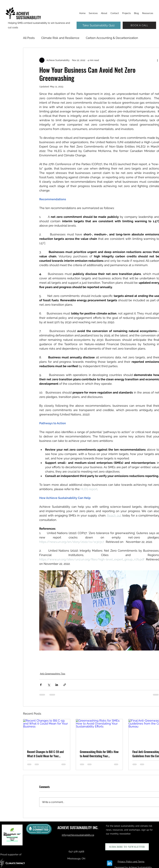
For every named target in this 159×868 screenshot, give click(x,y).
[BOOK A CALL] (139, 25)
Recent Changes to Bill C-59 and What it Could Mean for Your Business (45, 754)
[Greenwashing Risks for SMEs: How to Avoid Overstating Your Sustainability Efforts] (99, 732)
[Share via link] (65, 685)
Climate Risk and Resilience (60, 38)
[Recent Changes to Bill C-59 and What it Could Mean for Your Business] (47, 732)
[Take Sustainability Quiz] (99, 25)
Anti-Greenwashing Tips (53, 674)
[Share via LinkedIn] (57, 685)
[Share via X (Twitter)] (49, 685)
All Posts (29, 38)
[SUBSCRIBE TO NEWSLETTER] (127, 847)
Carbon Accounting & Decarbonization (112, 38)
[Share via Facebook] (41, 685)
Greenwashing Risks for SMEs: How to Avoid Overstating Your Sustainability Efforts (99, 754)
